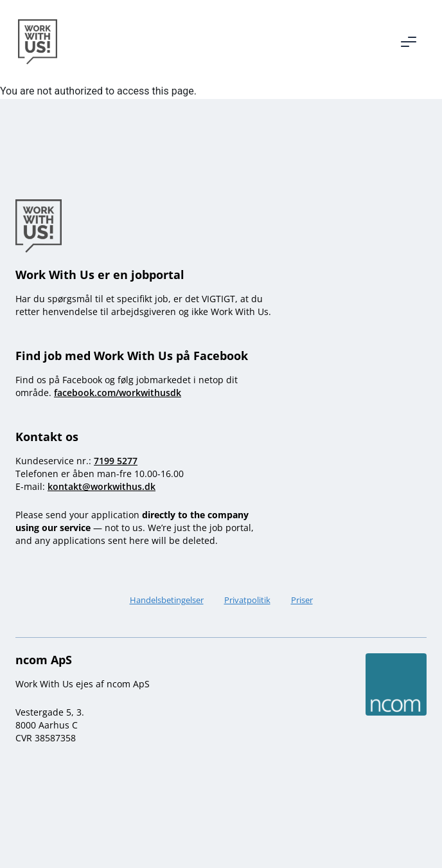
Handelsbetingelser (167, 600)
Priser (302, 600)
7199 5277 (116, 461)
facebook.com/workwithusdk (118, 393)
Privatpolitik (247, 600)
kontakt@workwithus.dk (102, 486)
